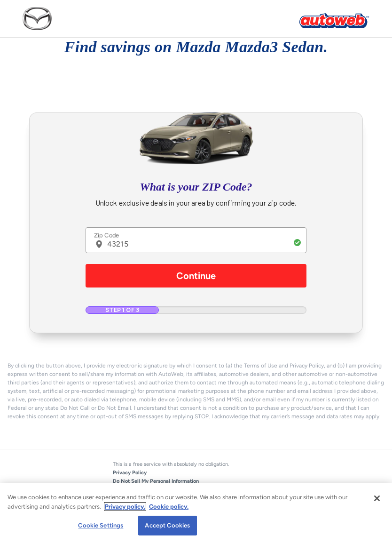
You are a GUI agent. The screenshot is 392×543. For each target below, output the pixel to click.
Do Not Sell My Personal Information (156, 481)
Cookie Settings (101, 525)
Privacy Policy (130, 473)
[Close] (377, 498)
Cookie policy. (169, 507)
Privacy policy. (125, 507)
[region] (196, 513)
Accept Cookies (167, 525)
